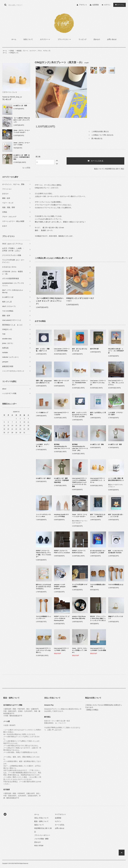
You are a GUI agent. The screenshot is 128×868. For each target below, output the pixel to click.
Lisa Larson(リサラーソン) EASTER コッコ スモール (98, 480)
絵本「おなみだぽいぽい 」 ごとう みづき (116, 516)
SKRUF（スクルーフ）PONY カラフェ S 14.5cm (62, 552)
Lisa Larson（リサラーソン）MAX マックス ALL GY (98, 383)
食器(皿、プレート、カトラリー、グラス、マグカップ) (34, 51)
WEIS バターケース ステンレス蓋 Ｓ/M (61, 382)
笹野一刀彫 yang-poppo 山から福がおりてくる (44, 382)
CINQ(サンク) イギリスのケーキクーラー (80, 300)
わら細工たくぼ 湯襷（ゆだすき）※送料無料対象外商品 (22, 157)
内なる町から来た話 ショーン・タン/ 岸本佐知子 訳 (116, 351)
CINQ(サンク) (14, 53)
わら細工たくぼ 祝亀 (97, 444)
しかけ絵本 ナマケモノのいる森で (116, 414)
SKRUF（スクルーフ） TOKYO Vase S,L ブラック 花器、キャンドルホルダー (44, 554)
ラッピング (83, 39)
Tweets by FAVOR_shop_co (12, 97)
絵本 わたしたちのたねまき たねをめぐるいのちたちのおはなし (44, 587)
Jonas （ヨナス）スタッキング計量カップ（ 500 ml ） (80, 650)
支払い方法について (41, 818)
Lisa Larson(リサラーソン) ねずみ (61, 414)
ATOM (41, 846)
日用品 (12, 51)
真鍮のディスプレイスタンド (116, 617)
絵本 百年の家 (94, 349)
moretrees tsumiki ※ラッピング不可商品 (61, 516)
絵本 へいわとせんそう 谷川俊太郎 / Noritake (116, 552)
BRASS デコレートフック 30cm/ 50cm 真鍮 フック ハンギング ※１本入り (98, 618)
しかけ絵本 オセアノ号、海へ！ (43, 445)
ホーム (14, 39)
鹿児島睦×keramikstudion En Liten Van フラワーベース (62, 446)
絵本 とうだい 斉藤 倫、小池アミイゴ (43, 350)
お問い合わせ (112, 39)
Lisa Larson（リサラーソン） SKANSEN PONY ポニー (80, 383)
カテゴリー (45, 39)
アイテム (119, 5)
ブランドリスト (65, 39)
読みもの (97, 39)
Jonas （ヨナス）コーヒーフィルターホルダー (22, 131)
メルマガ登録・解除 (41, 839)
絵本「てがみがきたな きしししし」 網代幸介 (98, 516)
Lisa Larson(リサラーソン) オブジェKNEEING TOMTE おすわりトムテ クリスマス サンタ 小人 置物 (79, 482)
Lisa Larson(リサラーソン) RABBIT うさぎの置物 (98, 649)
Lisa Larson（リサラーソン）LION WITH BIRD (62, 350)
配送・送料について (41, 821)
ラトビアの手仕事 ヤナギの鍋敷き (80, 586)
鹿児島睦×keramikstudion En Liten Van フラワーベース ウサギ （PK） (80, 447)
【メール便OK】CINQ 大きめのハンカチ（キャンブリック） (22, 120)
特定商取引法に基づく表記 (115, 169)
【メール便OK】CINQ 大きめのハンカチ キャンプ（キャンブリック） (50, 301)
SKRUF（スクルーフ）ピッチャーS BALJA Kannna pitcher (62, 618)
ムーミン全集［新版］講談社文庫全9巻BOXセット (116, 479)
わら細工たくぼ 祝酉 (20, 106)
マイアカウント (60, 814)
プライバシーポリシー (42, 835)
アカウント (83, 5)
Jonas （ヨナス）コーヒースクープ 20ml (22, 144)
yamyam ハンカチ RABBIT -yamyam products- (60, 587)
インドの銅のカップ (42, 413)
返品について (99, 169)
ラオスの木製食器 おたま (116, 585)
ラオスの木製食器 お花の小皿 (98, 586)
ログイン (107, 5)
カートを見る (60, 825)
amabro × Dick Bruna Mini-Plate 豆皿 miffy (79, 617)
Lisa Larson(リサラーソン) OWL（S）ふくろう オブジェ (116, 383)
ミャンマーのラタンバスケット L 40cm (43, 516)
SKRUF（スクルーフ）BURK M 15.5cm (79, 552)
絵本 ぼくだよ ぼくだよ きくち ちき (80, 350)
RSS (36, 846)
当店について (28, 39)
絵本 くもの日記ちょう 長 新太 (98, 414)
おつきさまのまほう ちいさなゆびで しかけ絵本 (98, 552)
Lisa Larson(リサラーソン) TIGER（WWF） (61, 649)
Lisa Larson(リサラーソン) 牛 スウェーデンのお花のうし (43, 650)
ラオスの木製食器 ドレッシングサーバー (44, 617)
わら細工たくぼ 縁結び (43, 478)
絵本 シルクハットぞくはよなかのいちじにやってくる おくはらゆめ (79, 415)
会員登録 (96, 5)
